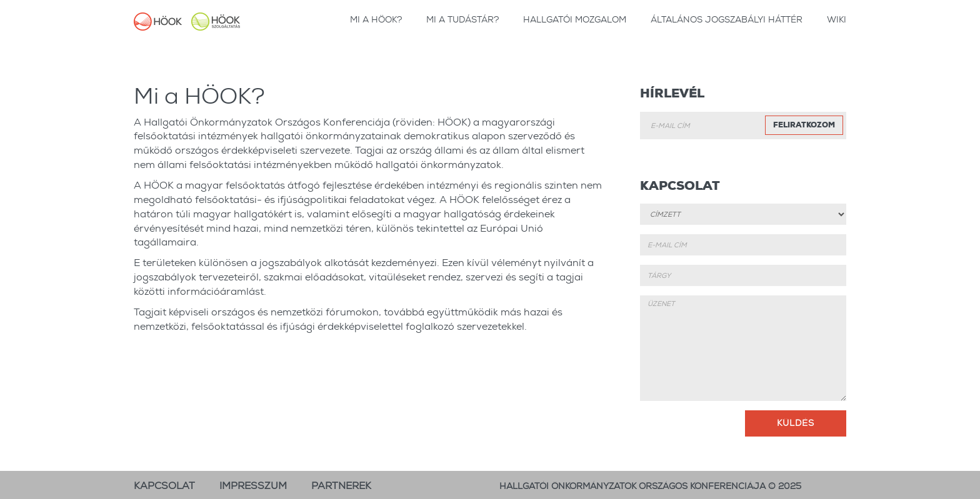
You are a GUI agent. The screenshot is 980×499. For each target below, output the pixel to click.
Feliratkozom (804, 125)
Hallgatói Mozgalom (575, 19)
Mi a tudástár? (462, 19)
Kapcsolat (164, 486)
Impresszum (253, 486)
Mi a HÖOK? (376, 19)
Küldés (796, 423)
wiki (837, 19)
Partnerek (341, 486)
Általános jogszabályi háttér (727, 19)
